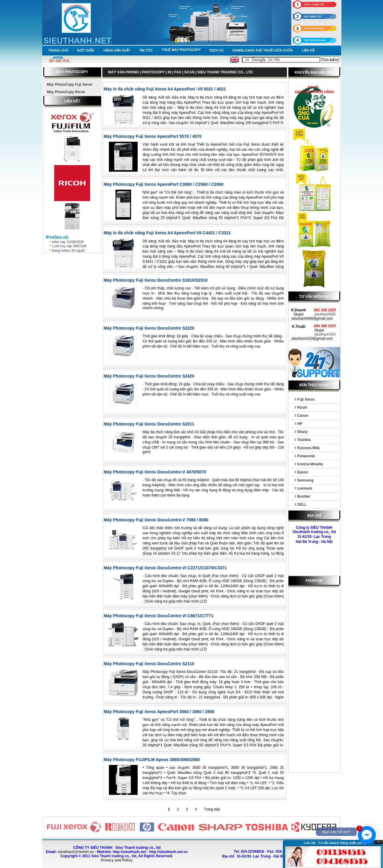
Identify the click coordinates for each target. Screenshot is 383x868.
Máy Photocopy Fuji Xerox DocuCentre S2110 (149, 664)
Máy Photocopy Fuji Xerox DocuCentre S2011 (149, 424)
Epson (303, 472)
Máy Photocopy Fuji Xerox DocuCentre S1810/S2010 (156, 280)
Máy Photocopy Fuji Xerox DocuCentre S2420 (149, 376)
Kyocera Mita (309, 448)
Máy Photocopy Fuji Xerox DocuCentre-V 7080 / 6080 (156, 520)
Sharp (303, 432)
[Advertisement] (314, 681)
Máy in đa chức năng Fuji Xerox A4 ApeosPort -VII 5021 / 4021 (165, 89)
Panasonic (306, 456)
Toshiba (304, 440)
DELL (302, 505)
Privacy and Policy (117, 860)
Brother (304, 496)
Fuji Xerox (306, 399)
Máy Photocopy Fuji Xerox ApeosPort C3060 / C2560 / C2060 (164, 184)
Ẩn (379, 842)
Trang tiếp (212, 809)
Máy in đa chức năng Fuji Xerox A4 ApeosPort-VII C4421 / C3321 (167, 233)
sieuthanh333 (325, 334)
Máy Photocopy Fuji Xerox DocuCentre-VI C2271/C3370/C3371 (165, 568)
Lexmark (305, 488)
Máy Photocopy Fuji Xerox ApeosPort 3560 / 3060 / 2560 (159, 712)
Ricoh (302, 407)
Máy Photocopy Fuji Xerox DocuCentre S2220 (149, 328)
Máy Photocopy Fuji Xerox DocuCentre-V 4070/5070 (155, 472)
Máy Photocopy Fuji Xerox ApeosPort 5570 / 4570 (153, 136)
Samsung (306, 480)
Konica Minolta (310, 464)
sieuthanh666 (325, 314)
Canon (303, 416)
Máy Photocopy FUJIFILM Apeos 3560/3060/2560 (152, 760)
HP (300, 424)
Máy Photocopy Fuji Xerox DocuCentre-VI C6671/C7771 (159, 616)
